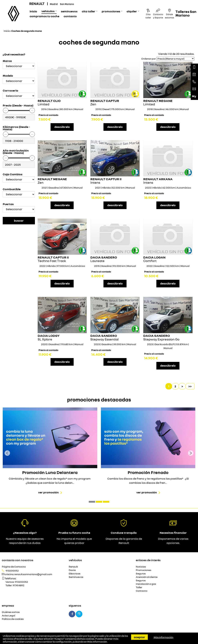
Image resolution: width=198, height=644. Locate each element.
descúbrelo (62, 127)
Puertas (8, 204)
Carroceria (10, 91)
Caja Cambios (13, 174)
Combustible (12, 189)
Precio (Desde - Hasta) (18, 105)
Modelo (8, 76)
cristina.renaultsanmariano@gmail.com (28, 574)
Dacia (72, 570)
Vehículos (48, 11)
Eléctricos (75, 574)
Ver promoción (48, 492)
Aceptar (139, 637)
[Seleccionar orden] (175, 59)
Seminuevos (69, 11)
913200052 (12, 571)
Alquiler (132, 11)
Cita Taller (89, 11)
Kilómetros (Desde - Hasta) (16, 128)
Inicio (33, 11)
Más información (97, 642)
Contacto (70, 16)
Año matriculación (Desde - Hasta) (16, 152)
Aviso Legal (8, 616)
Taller (139, 587)
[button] (92, 502)
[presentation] (7, 453)
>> (190, 386)
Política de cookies (13, 619)
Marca (7, 61)
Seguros (141, 574)
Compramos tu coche (44, 16)
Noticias (141, 567)
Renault (73, 567)
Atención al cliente (147, 577)
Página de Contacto (14, 567)
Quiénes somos (11, 612)
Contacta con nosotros (18, 560)
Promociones (111, 11)
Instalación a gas (146, 584)
